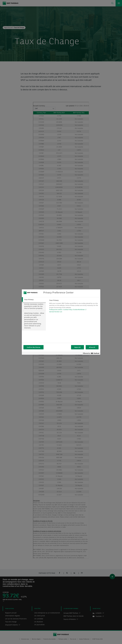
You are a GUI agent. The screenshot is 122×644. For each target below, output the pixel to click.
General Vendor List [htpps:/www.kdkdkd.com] (56, 312)
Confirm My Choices (33, 347)
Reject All (77, 347)
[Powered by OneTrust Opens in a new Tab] (91, 353)
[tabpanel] (74, 307)
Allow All (92, 347)
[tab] (34, 300)
